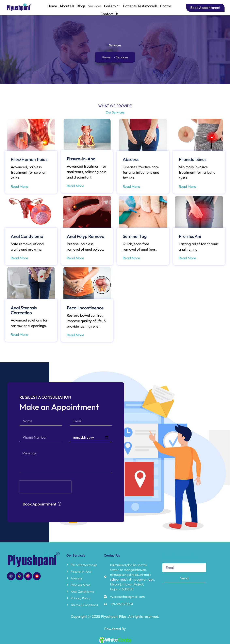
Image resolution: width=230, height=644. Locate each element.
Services (95, 6)
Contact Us (109, 14)
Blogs (81, 6)
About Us (67, 6)
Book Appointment (205, 8)
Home (52, 6)
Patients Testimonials (140, 6)
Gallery (112, 6)
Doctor (166, 6)
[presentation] (55, 466)
